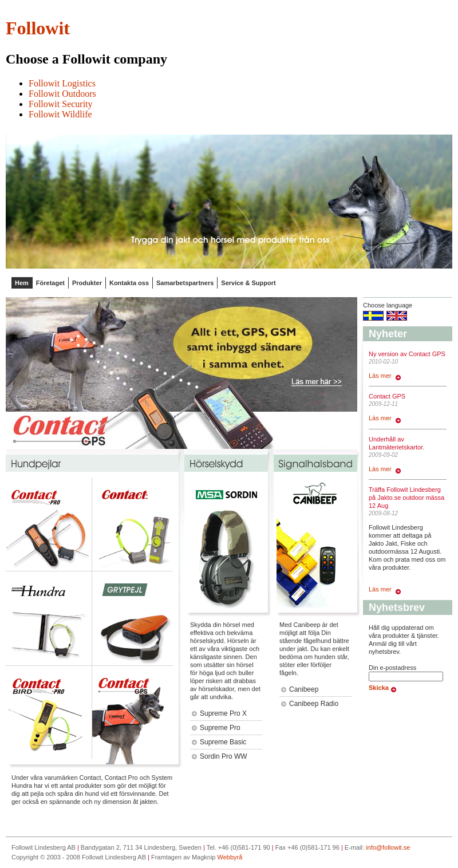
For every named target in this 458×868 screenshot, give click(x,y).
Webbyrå (230, 857)
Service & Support (248, 283)
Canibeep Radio (310, 704)
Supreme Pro (216, 728)
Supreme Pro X (219, 713)
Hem (22, 283)
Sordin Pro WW (220, 756)
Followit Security (61, 104)
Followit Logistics (62, 83)
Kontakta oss (129, 283)
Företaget (50, 283)
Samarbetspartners (185, 283)
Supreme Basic (219, 742)
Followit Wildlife (60, 114)
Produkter (87, 283)
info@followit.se (388, 847)
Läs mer (385, 376)
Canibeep (300, 689)
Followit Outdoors (62, 94)
